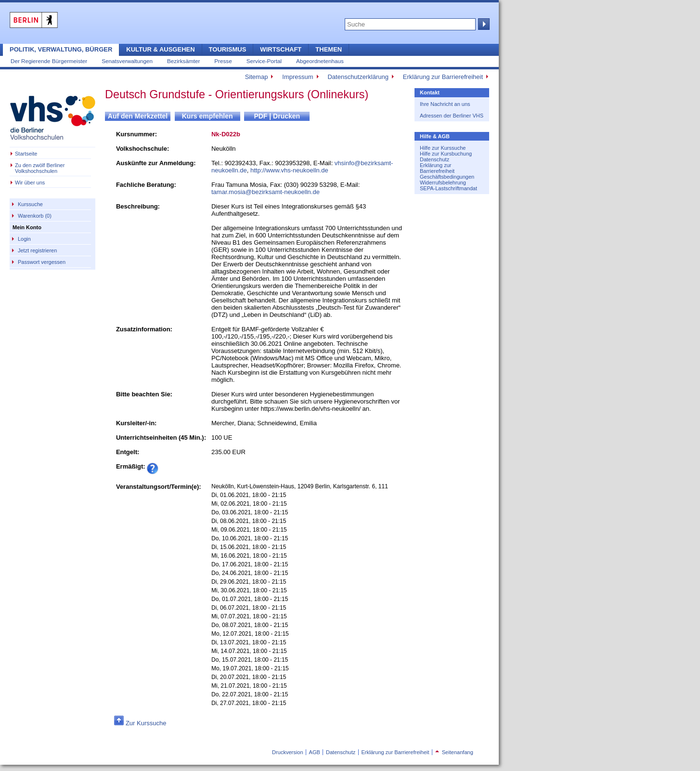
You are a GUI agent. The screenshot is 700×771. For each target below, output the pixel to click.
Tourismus (228, 49)
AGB (315, 752)
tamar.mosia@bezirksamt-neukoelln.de (266, 192)
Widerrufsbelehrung (443, 183)
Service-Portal (264, 61)
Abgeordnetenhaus (320, 61)
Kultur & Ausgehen (160, 49)
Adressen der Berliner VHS (452, 116)
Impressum (298, 77)
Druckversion (287, 752)
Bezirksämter (183, 61)
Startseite (26, 154)
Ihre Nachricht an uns (445, 104)
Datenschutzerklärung (358, 77)
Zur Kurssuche (146, 723)
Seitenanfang (454, 752)
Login (24, 239)
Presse (223, 61)
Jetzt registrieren (37, 250)
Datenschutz (434, 159)
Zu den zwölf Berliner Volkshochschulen (40, 168)
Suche (483, 24)
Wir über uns (30, 183)
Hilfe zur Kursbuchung (446, 154)
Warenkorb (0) (35, 216)
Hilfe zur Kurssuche (443, 148)
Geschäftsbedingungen (447, 177)
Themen (329, 49)
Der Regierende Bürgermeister (49, 61)
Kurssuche (30, 204)
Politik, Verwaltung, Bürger (61, 49)
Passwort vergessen (42, 262)
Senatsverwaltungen (127, 61)
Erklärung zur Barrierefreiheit (443, 77)
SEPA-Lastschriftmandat (448, 188)
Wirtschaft (281, 49)
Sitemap (257, 77)
